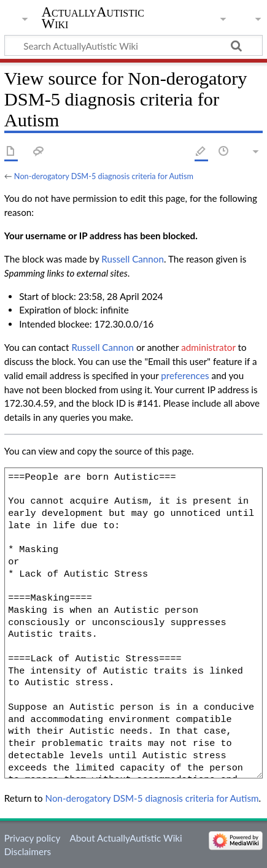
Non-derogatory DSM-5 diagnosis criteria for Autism (104, 176)
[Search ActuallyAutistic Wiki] (133, 45)
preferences (185, 375)
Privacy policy (32, 838)
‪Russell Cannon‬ (133, 259)
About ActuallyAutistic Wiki (126, 838)
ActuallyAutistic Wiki (93, 18)
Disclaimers (28, 851)
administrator (208, 347)
